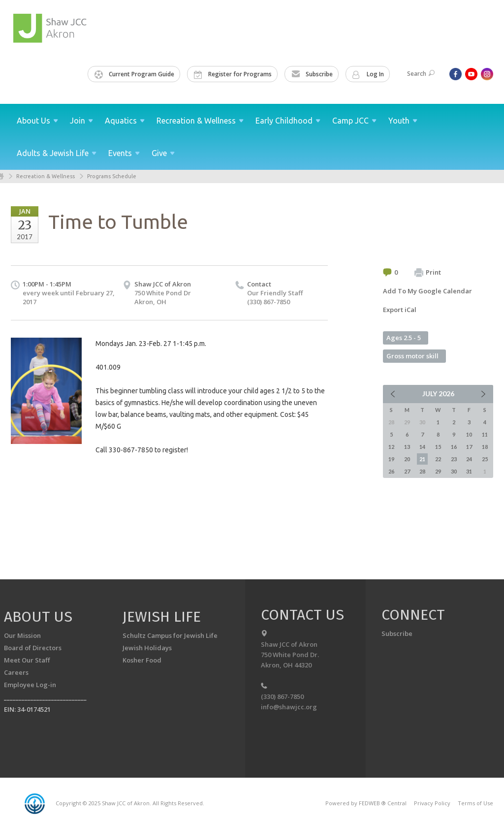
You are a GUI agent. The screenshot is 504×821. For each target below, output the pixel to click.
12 (391, 447)
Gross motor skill (412, 356)
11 (485, 434)
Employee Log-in (30, 685)
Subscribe (312, 74)
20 (407, 459)
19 (391, 459)
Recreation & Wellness (46, 176)
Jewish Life (162, 617)
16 (454, 447)
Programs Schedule (112, 176)
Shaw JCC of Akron (163, 284)
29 (438, 471)
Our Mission (22, 635)
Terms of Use (475, 803)
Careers (16, 672)
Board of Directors (33, 648)
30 (454, 471)
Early (288, 121)
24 (469, 459)
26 (391, 471)
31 (469, 471)
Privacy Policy (432, 803)
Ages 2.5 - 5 (404, 338)
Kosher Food (142, 660)
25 (485, 459)
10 (469, 434)
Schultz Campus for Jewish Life (170, 635)
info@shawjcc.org (289, 707)
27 (407, 471)
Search (421, 74)
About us (38, 617)
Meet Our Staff (27, 660)
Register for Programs (233, 74)
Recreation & (200, 121)
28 (422, 471)
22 (438, 459)
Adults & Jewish (57, 153)
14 (422, 447)
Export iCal (400, 310)
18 (485, 447)
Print (428, 273)
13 (407, 447)
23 (454, 459)
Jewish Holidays (147, 648)
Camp (354, 121)
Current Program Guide (134, 74)
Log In (368, 74)
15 (438, 447)
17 (469, 447)
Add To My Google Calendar (427, 291)
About (37, 121)
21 (422, 459)
